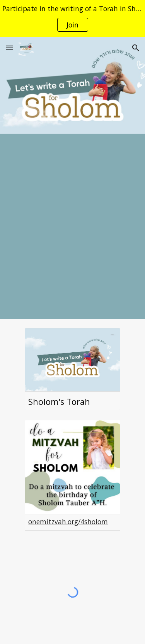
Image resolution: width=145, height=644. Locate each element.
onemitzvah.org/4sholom (68, 522)
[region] (72, 19)
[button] (9, 48)
